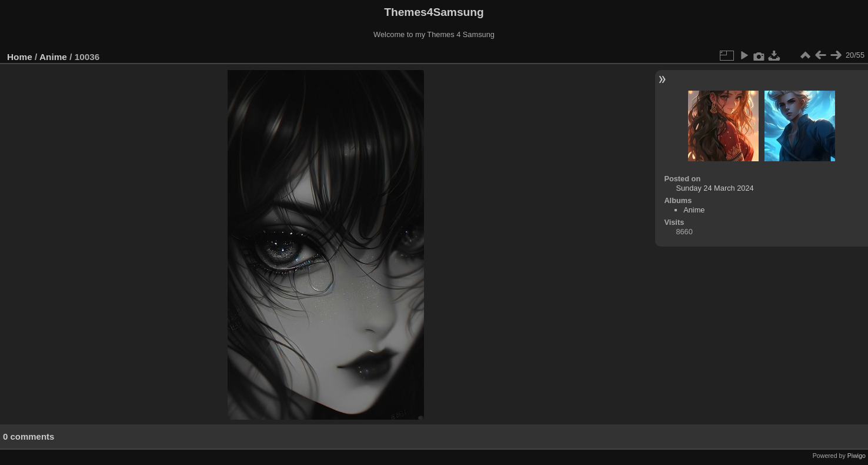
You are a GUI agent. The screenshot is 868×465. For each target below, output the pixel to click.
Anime (53, 57)
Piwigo (857, 456)
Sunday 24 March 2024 (715, 188)
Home (20, 57)
